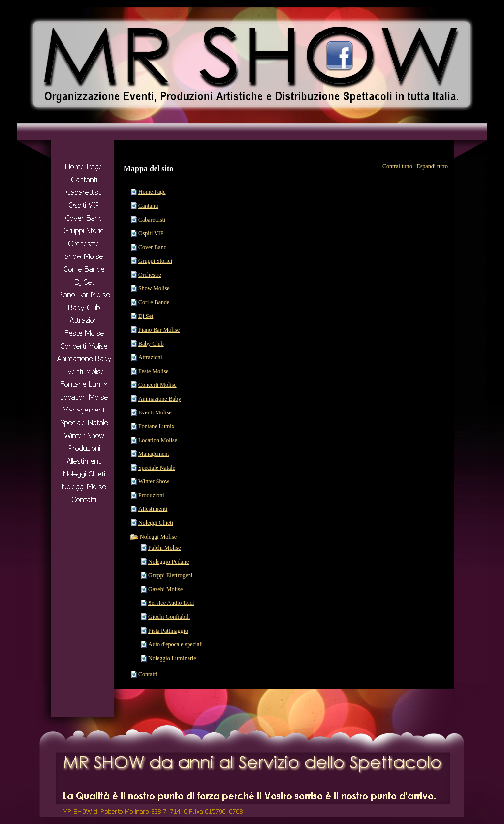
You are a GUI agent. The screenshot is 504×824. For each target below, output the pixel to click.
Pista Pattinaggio (168, 631)
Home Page (152, 192)
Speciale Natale (157, 468)
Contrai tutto (397, 166)
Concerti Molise (157, 385)
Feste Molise (154, 371)
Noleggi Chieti (156, 523)
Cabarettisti (152, 220)
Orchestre (150, 275)
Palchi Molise (164, 548)
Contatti (148, 674)
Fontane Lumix (157, 426)
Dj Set (146, 316)
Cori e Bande (154, 302)
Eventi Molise (155, 412)
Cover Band (153, 247)
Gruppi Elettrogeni (170, 575)
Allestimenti (153, 509)
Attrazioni (150, 357)
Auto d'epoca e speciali (175, 644)
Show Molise (154, 288)
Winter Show (154, 481)
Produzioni (151, 495)
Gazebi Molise (165, 589)
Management (154, 454)
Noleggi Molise (153, 537)
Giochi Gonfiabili (169, 617)
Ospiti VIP (151, 233)
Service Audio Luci (171, 603)
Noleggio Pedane (168, 562)
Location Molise (158, 440)
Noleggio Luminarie (172, 658)
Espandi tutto (432, 166)
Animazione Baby (160, 399)
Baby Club (151, 344)
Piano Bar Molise (159, 330)
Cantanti (148, 206)
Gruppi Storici (155, 261)
